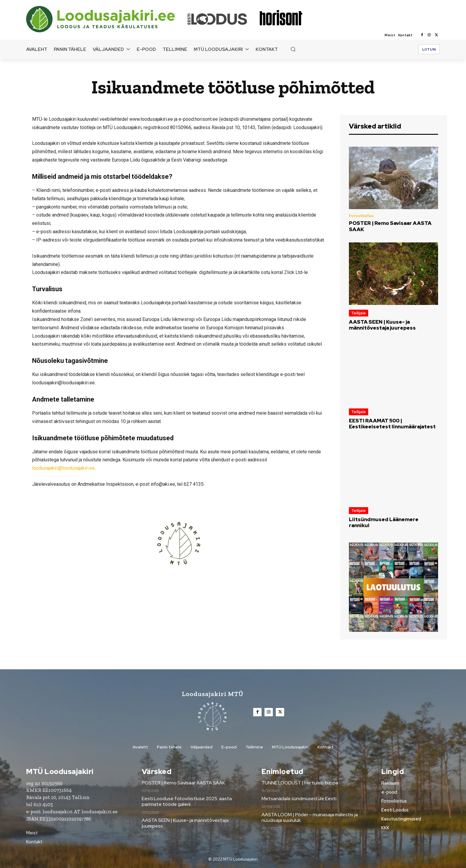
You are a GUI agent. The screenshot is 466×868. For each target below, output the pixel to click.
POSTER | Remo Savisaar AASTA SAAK (390, 226)
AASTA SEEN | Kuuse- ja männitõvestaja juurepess (382, 325)
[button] (293, 49)
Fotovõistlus (361, 216)
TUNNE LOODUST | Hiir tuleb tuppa (300, 783)
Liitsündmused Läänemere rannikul (384, 522)
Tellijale (359, 313)
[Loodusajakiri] (106, 19)
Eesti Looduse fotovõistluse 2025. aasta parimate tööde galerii (187, 801)
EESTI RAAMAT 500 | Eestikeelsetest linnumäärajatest (392, 424)
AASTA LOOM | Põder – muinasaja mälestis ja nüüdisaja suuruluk (310, 817)
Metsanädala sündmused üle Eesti (299, 799)
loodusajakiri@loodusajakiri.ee (63, 468)
